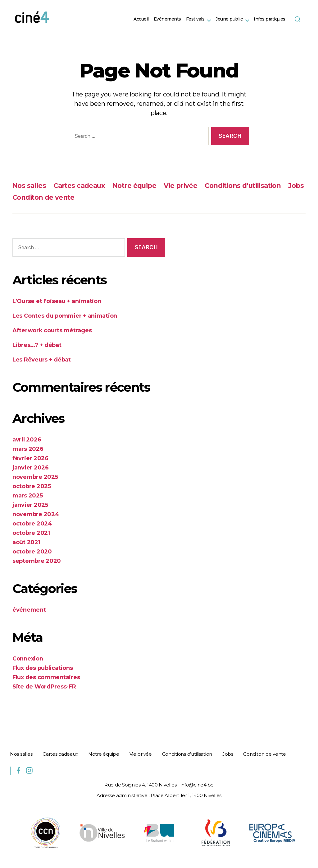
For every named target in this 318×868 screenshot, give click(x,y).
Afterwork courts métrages (52, 330)
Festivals (195, 19)
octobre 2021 (31, 533)
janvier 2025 (30, 505)
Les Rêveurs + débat (42, 360)
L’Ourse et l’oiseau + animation (57, 301)
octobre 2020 (32, 552)
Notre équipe (134, 186)
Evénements (167, 19)
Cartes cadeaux (79, 186)
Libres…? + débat (37, 345)
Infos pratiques (270, 19)
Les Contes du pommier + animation (65, 316)
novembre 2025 (35, 477)
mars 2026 (28, 449)
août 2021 (26, 542)
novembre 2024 (36, 514)
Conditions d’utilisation (243, 186)
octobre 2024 (32, 524)
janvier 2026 (31, 468)
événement (29, 610)
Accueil (141, 19)
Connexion (28, 659)
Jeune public (229, 19)
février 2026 (30, 458)
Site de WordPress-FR (44, 687)
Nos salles (29, 186)
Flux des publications (43, 668)
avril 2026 (27, 440)
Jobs (296, 186)
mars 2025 (28, 496)
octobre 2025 (32, 486)
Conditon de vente (43, 197)
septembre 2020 (37, 561)
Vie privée (180, 186)
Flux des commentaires (46, 677)
